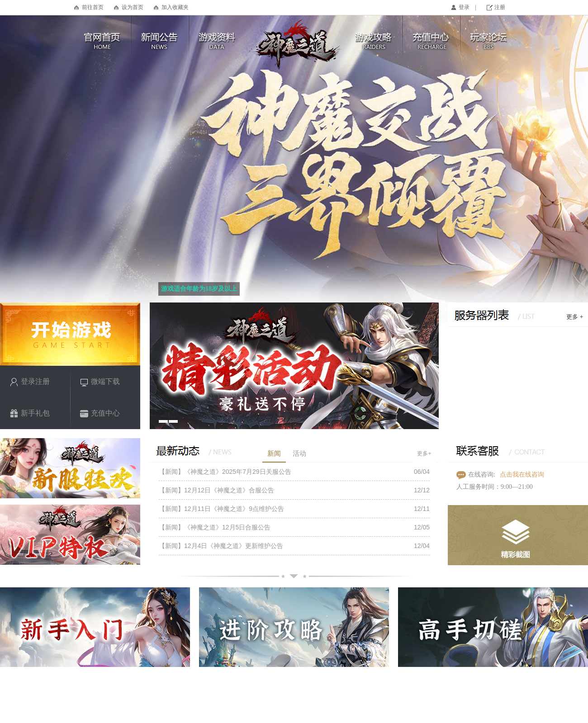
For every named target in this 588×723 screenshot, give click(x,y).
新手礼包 (30, 413)
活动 (299, 453)
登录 (464, 7)
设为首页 (133, 7)
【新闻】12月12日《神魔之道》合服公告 (216, 490)
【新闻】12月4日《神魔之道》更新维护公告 (221, 546)
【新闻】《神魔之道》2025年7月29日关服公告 (225, 472)
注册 (500, 7)
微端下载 (100, 382)
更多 (572, 317)
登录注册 (30, 382)
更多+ (424, 454)
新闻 (274, 453)
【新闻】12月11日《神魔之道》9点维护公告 (221, 509)
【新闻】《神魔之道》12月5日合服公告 (215, 527)
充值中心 (100, 413)
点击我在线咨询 (522, 474)
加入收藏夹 (175, 7)
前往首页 (93, 7)
